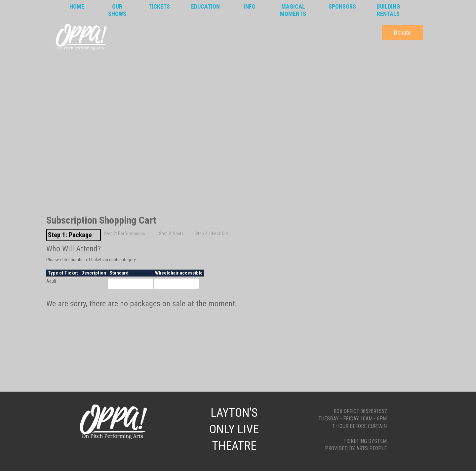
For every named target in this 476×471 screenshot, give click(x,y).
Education (205, 6)
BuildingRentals (388, 10)
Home (77, 6)
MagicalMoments (293, 10)
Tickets (159, 6)
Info (250, 6)
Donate (402, 33)
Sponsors (342, 6)
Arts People (372, 448)
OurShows (117, 10)
